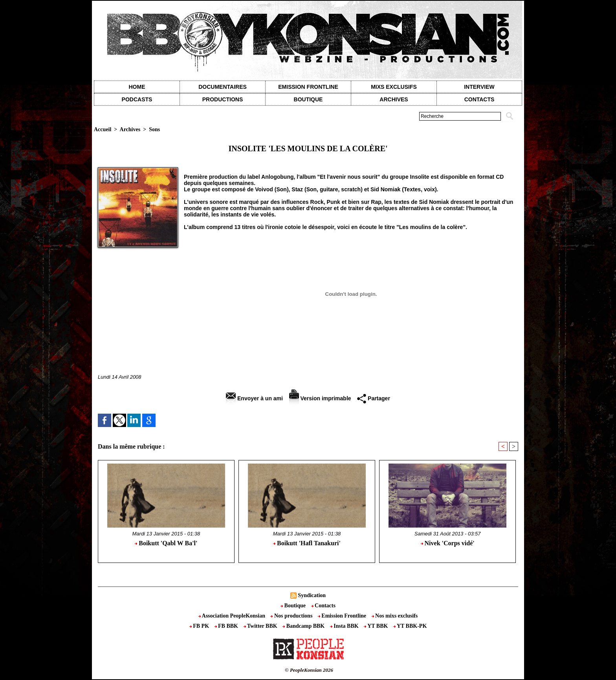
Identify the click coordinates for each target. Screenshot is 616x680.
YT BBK (377, 626)
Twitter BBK (261, 626)
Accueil (103, 129)
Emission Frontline (308, 87)
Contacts (323, 606)
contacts (479, 99)
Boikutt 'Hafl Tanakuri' (307, 543)
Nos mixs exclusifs (395, 616)
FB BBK (227, 626)
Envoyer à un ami (254, 398)
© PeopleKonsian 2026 (309, 670)
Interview (479, 87)
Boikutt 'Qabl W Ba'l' (166, 543)
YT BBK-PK (410, 626)
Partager (374, 398)
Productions (223, 99)
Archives (394, 99)
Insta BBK (345, 626)
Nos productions (292, 616)
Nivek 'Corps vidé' (448, 543)
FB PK (200, 626)
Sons (154, 129)
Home (137, 87)
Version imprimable (320, 398)
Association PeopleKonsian (233, 616)
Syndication (312, 595)
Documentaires (223, 87)
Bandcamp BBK (304, 626)
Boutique (308, 99)
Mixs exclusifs (394, 87)
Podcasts (137, 99)
